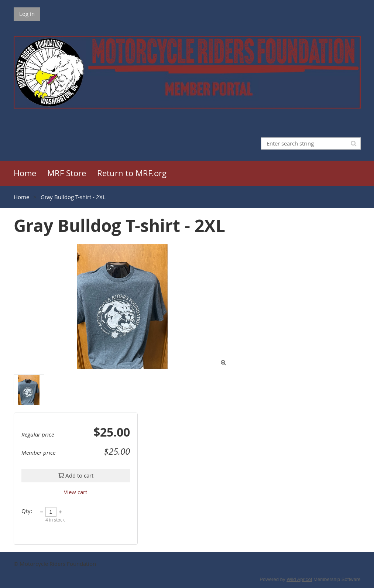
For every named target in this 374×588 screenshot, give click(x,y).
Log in (27, 14)
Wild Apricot (299, 579)
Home (21, 197)
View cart (76, 492)
